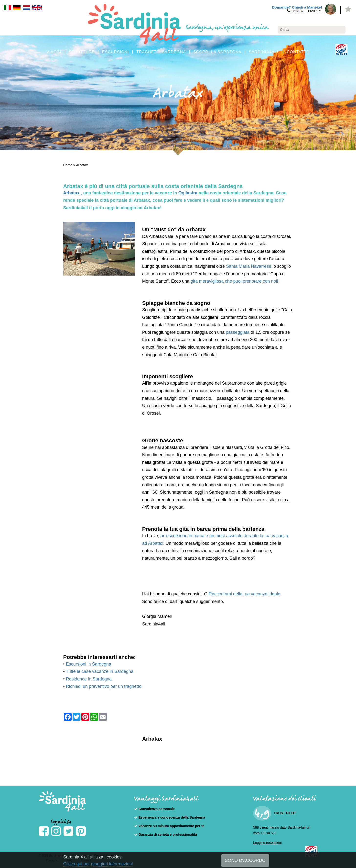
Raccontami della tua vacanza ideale (244, 594)
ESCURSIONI (116, 52)
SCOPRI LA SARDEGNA (217, 52)
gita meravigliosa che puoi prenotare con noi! (234, 281)
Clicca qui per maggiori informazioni (98, 864)
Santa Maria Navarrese (249, 266)
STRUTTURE (82, 52)
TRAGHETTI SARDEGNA (161, 52)
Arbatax (82, 165)
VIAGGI (54, 52)
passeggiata (238, 332)
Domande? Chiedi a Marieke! (297, 7)
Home (68, 165)
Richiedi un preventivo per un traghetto (104, 686)
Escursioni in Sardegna (89, 664)
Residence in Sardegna (89, 679)
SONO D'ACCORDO (245, 860)
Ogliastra (189, 193)
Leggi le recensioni (267, 843)
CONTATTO (298, 52)
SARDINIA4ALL (264, 52)
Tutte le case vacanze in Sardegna (100, 671)
